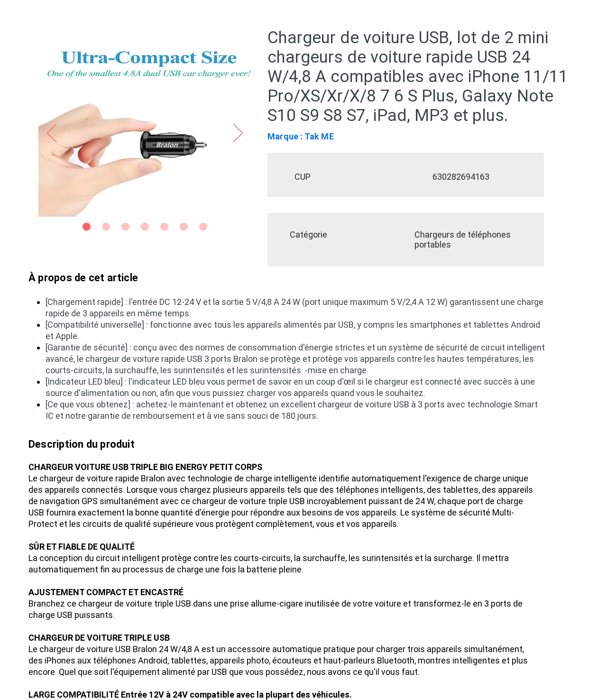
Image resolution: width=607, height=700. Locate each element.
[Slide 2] (106, 227)
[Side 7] (203, 227)
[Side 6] (184, 227)
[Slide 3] (125, 227)
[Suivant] (238, 134)
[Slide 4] (145, 227)
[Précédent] (52, 134)
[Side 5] (164, 227)
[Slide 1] (87, 227)
